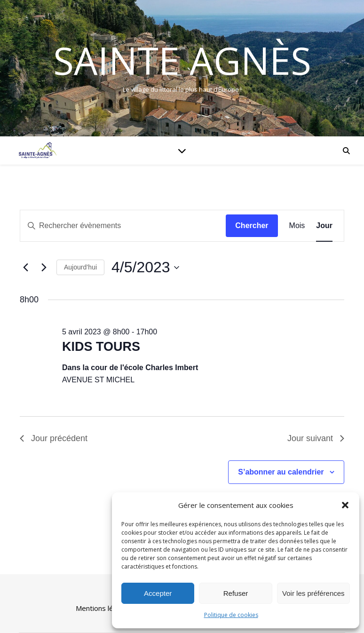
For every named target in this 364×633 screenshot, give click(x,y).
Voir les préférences (313, 593)
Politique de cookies (231, 615)
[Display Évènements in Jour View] (324, 226)
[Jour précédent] (25, 268)
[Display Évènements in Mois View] (297, 226)
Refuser (236, 593)
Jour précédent (54, 438)
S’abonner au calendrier (281, 472)
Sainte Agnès (182, 60)
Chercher (252, 226)
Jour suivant (316, 438)
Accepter (158, 593)
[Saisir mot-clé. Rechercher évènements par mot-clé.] (123, 226)
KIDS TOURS (101, 347)
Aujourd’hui (80, 267)
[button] (345, 505)
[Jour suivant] (44, 268)
